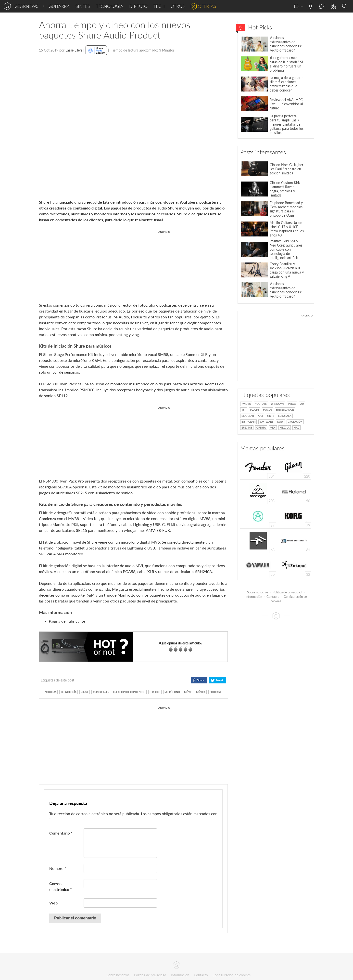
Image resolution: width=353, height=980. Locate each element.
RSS (333, 6)
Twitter (321, 6)
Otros (178, 6)
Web (53, 903)
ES (298, 6)
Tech (159, 6)
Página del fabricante (67, 621)
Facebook (311, 6)
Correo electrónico (61, 886)
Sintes (83, 6)
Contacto (273, 597)
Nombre (58, 868)
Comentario (61, 833)
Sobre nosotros (258, 592)
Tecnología (110, 6)
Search (345, 6)
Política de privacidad (287, 592)
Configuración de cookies (232, 975)
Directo (138, 6)
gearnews (26, 6)
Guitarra (59, 6)
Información (254, 597)
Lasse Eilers (73, 50)
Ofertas (207, 6)
